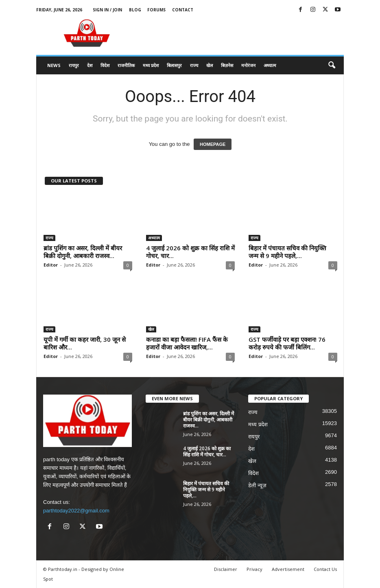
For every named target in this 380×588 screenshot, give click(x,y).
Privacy (254, 569)
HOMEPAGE (213, 144)
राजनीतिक (126, 65)
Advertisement (288, 569)
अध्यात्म (270, 65)
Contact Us (325, 569)
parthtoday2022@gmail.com (76, 511)
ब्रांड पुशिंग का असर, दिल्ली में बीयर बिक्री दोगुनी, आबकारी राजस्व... (83, 252)
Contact (183, 10)
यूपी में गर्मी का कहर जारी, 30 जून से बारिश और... (85, 343)
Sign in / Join (107, 10)
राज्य (194, 65)
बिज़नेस (227, 65)
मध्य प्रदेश (151, 65)
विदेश (105, 65)
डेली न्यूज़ (257, 485)
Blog (135, 10)
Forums (156, 10)
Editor (51, 265)
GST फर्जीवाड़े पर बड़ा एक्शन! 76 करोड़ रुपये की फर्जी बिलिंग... (287, 343)
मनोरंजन (248, 65)
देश (90, 65)
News (54, 65)
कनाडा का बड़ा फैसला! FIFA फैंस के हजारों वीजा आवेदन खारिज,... (187, 343)
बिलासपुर (174, 65)
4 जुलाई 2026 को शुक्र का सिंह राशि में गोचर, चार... (190, 252)
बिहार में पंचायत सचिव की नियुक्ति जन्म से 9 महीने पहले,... (287, 252)
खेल (210, 65)
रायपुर (74, 65)
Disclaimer (226, 569)
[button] (332, 65)
